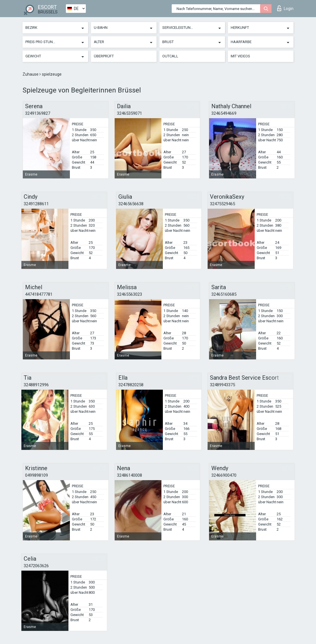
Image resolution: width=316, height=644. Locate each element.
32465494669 (224, 113)
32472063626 (36, 566)
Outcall (170, 56)
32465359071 (129, 113)
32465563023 (129, 294)
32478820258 (131, 385)
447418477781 (39, 294)
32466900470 (224, 475)
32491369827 (38, 113)
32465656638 (131, 204)
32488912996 (36, 385)
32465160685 (224, 294)
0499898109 (37, 475)
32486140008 (129, 475)
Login (285, 8)
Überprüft (104, 56)
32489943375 (222, 385)
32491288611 (36, 204)
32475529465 (222, 204)
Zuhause (31, 74)
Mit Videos (240, 56)
